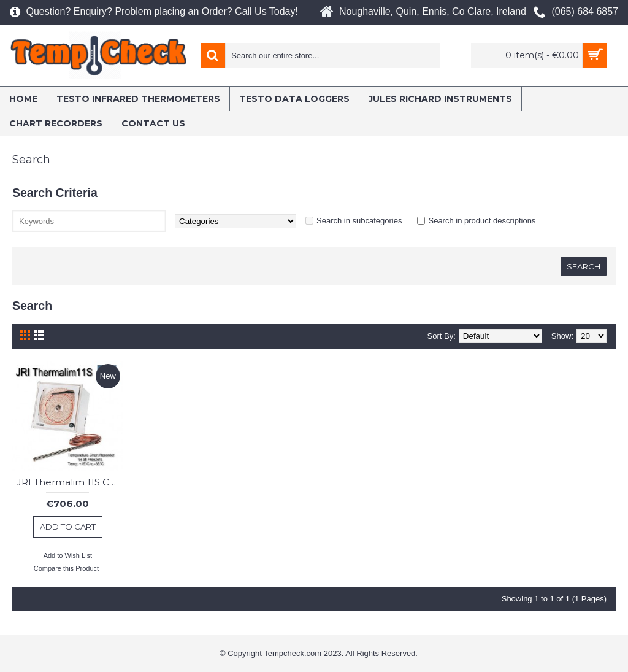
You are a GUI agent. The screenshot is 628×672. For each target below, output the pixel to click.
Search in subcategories (359, 221)
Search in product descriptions (482, 221)
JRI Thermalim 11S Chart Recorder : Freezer (70, 482)
